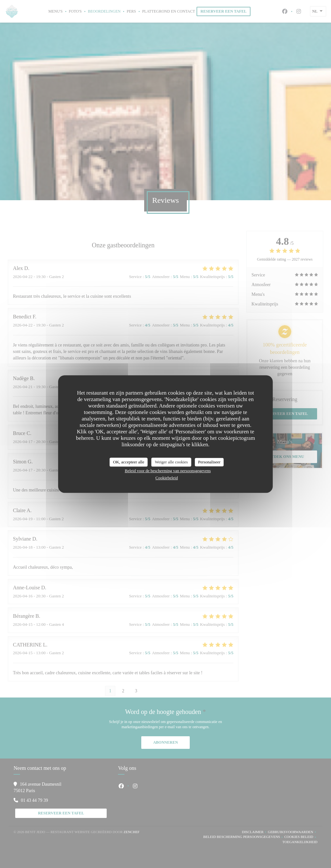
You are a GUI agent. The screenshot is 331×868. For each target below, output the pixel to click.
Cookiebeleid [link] (167, 478)
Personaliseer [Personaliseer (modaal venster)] (209, 462)
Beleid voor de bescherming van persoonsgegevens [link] (168, 471)
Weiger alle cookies (171, 462)
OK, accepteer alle (129, 462)
